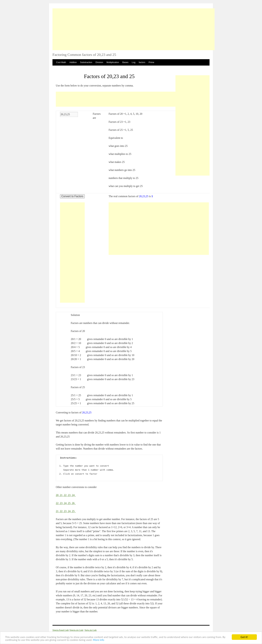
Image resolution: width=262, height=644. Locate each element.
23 (70, 495)
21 (62, 495)
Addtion (73, 62)
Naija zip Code (91, 630)
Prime (151, 62)
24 (74, 495)
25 (70, 503)
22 (66, 495)
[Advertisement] (134, 29)
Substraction (86, 62)
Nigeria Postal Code (61, 630)
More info (99, 640)
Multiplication (113, 62)
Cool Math (61, 62)
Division (99, 62)
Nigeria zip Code (76, 630)
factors (142, 62)
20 (58, 495)
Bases (125, 62)
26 (74, 503)
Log (134, 62)
